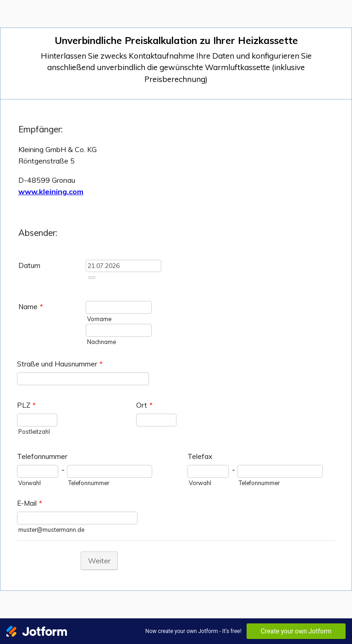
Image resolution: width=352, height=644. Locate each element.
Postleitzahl (34, 431)
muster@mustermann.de (51, 529)
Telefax (200, 456)
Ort (144, 405)
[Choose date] (92, 278)
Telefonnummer (42, 456)
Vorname (99, 319)
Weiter (99, 561)
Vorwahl (30, 483)
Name (31, 307)
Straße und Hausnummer (60, 364)
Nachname (102, 342)
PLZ (26, 405)
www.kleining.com (51, 191)
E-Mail (30, 503)
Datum (29, 265)
